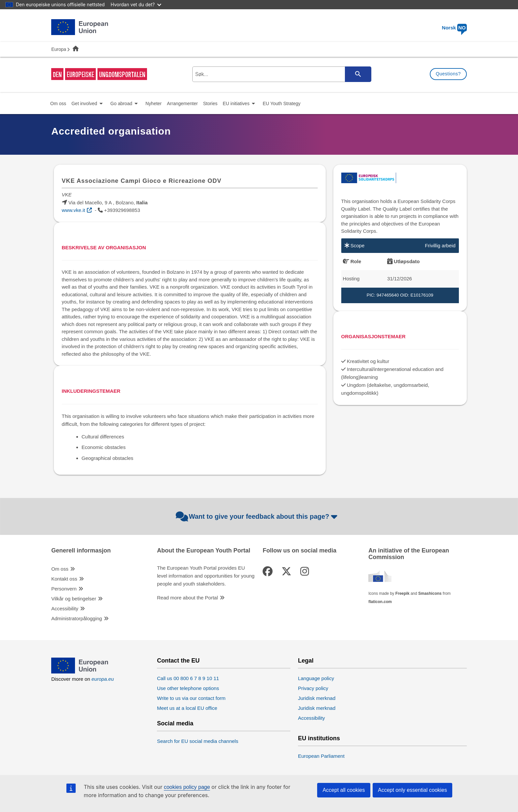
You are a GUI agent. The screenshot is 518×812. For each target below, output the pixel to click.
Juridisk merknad (317, 698)
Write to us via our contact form (191, 698)
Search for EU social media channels (198, 741)
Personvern (64, 589)
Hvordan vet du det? (136, 4)
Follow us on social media (299, 551)
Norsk (454, 28)
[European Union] (80, 672)
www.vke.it (74, 210)
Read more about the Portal (187, 598)
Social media (175, 724)
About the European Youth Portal (203, 551)
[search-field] (281, 74)
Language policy (316, 678)
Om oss (60, 569)
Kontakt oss (64, 579)
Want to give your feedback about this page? (258, 516)
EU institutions (319, 738)
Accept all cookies (344, 790)
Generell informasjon (81, 551)
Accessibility (65, 609)
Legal (306, 661)
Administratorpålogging (76, 618)
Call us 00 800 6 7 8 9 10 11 (188, 678)
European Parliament (321, 756)
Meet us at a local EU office (187, 708)
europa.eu (103, 679)
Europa (59, 49)
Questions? (448, 74)
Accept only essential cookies (412, 790)
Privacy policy (313, 688)
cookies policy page (187, 787)
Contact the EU (178, 661)
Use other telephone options (188, 688)
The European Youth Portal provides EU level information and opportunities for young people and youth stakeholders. (206, 576)
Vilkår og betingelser (74, 599)
